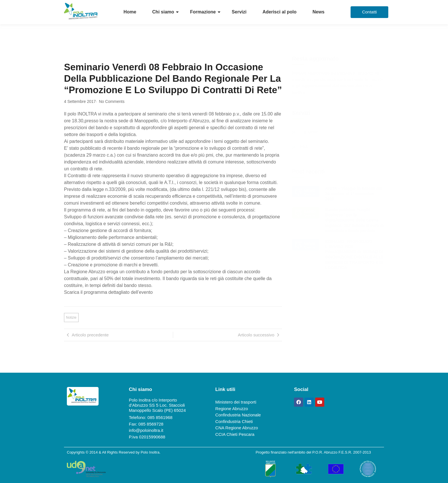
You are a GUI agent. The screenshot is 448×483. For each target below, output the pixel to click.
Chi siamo (163, 12)
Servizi (239, 12)
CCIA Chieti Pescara (235, 434)
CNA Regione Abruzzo (237, 428)
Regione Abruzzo (232, 409)
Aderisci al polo (280, 12)
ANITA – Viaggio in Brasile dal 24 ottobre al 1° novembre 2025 (353, 193)
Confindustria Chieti (234, 421)
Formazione (203, 12)
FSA (304, 147)
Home (130, 12)
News (319, 12)
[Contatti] (369, 12)
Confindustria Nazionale (238, 415)
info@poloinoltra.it (146, 430)
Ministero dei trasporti (236, 402)
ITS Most (309, 132)
